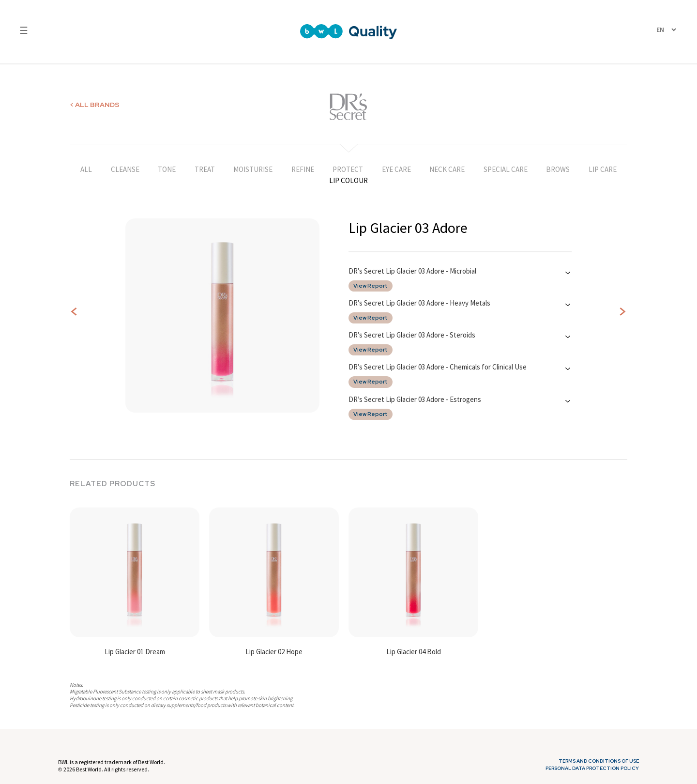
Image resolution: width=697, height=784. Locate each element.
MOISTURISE (253, 169)
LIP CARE (603, 169)
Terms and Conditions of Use (599, 761)
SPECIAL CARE (506, 169)
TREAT (205, 169)
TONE (167, 169)
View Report (371, 286)
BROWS (558, 169)
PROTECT (348, 169)
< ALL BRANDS (95, 105)
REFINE (303, 169)
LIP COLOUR (348, 180)
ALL (86, 169)
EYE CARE (396, 169)
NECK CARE (447, 169)
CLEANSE (125, 169)
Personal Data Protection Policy (592, 769)
